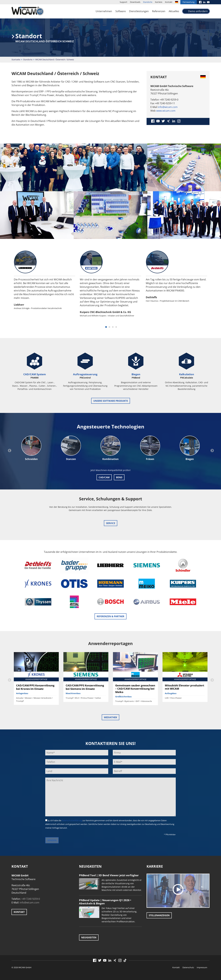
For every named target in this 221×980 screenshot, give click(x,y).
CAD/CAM (104, 477)
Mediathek (110, 717)
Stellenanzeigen (159, 915)
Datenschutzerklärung (72, 820)
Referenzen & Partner (110, 616)
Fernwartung (189, 2)
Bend (119, 477)
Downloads (135, 2)
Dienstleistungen (139, 11)
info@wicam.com (168, 107)
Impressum (202, 967)
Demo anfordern (198, 11)
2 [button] (109, 327)
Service (111, 523)
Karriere (159, 2)
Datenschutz (188, 967)
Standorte (148, 2)
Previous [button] (9, 450)
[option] (45, 284)
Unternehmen (104, 11)
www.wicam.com (166, 111)
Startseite (16, 59)
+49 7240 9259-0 (31, 899)
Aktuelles (174, 11)
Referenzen (159, 11)
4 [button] (116, 327)
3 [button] (113, 327)
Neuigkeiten (89, 937)
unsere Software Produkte (111, 401)
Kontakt (169, 2)
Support (123, 2)
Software (121, 11)
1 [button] (106, 327)
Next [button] (212, 450)
